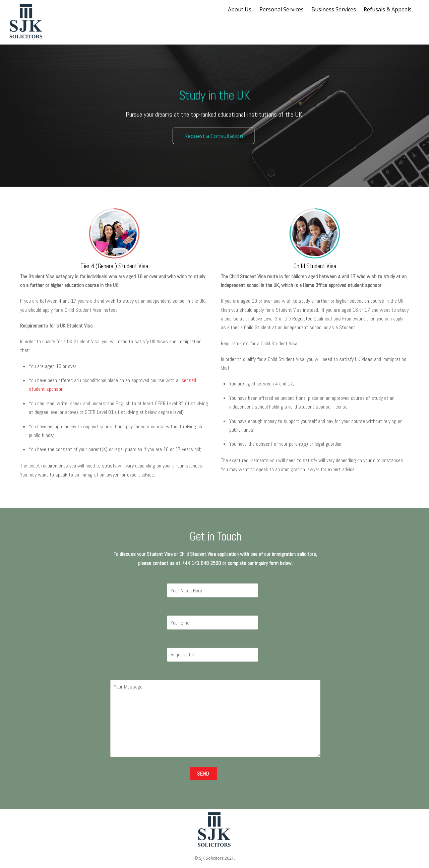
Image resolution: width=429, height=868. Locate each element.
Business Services (334, 9)
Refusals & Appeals (388, 9)
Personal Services (282, 9)
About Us (240, 9)
